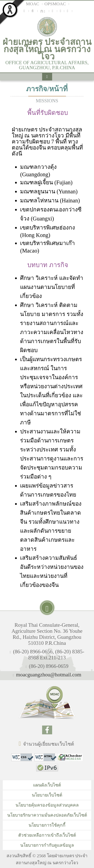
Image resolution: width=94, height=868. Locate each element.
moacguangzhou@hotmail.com (49, 675)
